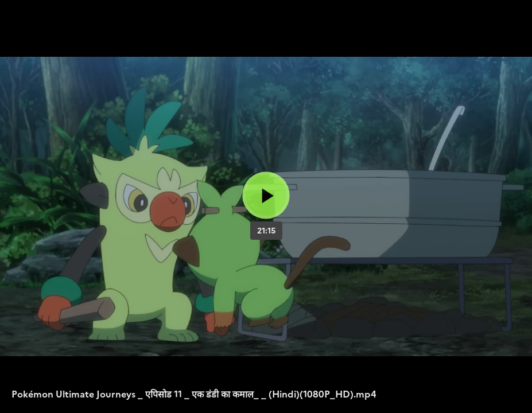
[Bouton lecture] (266, 195)
